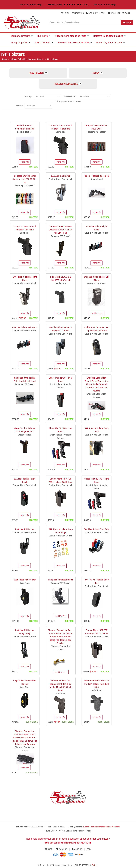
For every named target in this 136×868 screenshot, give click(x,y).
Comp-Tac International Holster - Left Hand (25, 229)
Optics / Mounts (44, 43)
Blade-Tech (61, 285)
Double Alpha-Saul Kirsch (61, 181)
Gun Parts (44, 36)
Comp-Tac (61, 133)
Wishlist (114, 13)
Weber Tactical (25, 436)
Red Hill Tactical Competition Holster (25, 128)
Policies (65, 13)
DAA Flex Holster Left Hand (25, 329)
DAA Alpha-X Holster (61, 177)
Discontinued (97, 181)
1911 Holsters (52, 59)
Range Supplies (21, 43)
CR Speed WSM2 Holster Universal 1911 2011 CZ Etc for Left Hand (61, 231)
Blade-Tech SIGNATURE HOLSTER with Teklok (61, 280)
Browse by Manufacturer (111, 43)
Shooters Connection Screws (97, 397)
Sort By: (28, 98)
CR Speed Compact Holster (61, 581)
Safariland (61, 695)
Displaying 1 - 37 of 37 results (68, 103)
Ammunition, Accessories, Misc (75, 43)
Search (127, 22)
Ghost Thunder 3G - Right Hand (61, 381)
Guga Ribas (25, 584)
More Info (25, 163)
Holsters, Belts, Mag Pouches (109, 36)
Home (5, 59)
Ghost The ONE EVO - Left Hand (61, 431)
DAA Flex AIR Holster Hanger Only (25, 633)
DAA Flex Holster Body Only (97, 531)
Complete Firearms (22, 36)
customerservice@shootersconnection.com (101, 828)
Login (102, 13)
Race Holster (37, 73)
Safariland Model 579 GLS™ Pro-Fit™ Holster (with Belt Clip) (97, 685)
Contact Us (78, 13)
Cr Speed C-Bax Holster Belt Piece (97, 280)
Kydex (99, 73)
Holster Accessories (68, 85)
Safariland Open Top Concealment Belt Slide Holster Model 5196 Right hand (61, 687)
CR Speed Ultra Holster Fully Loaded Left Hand (25, 381)
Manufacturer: (70, 98)
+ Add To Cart (97, 315)
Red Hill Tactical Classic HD (97, 177)
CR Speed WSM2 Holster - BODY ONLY (97, 128)
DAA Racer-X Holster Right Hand (25, 280)
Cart (49, 851)
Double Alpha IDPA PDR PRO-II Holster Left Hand (97, 633)
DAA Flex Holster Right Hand (97, 229)
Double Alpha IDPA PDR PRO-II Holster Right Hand (61, 482)
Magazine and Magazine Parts (72, 36)
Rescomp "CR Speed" (97, 133)
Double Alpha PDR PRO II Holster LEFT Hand (61, 330)
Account (92, 13)
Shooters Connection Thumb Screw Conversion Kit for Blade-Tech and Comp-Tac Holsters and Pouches (97, 386)
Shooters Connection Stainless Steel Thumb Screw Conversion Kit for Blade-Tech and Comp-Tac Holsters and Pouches (25, 739)
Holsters (41, 59)
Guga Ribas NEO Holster (25, 581)
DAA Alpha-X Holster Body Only (97, 431)
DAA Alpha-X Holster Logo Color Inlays (61, 532)
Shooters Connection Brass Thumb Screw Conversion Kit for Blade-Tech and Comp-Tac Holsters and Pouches (61, 638)
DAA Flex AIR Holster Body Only (97, 583)
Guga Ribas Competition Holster (25, 684)
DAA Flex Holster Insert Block (25, 482)
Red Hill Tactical (25, 133)
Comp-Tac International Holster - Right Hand (61, 128)
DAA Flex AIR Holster (25, 531)
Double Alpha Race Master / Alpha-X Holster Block (97, 330)
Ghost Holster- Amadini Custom (61, 387)
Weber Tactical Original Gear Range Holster (25, 431)
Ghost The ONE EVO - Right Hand (97, 482)
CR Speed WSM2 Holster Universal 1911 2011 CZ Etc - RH (25, 181)
